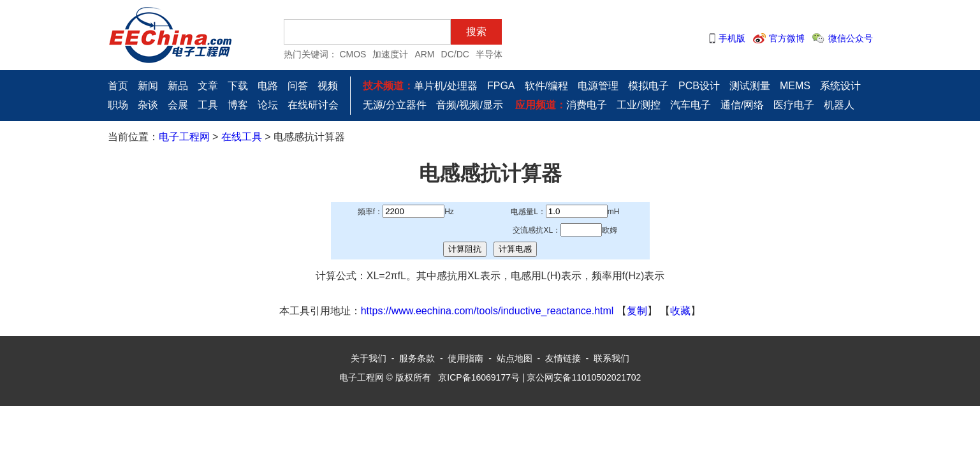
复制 (637, 311)
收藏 (680, 311)
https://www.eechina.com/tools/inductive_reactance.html (487, 311)
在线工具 (242, 137)
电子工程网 (184, 137)
